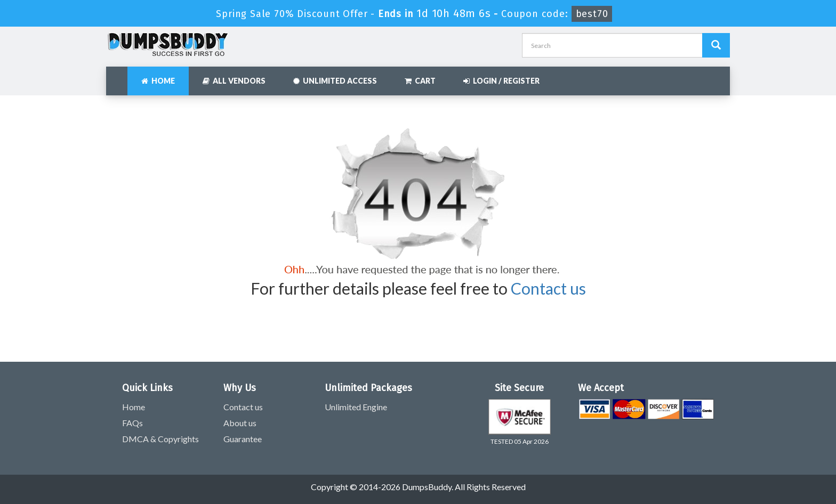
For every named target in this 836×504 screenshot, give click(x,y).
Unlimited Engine (356, 407)
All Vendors (234, 81)
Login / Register (501, 81)
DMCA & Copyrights (160, 439)
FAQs (132, 423)
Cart (420, 81)
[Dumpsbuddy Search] (716, 45)
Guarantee (243, 439)
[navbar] (119, 76)
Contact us (548, 288)
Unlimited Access (335, 81)
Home (158, 81)
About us (240, 423)
